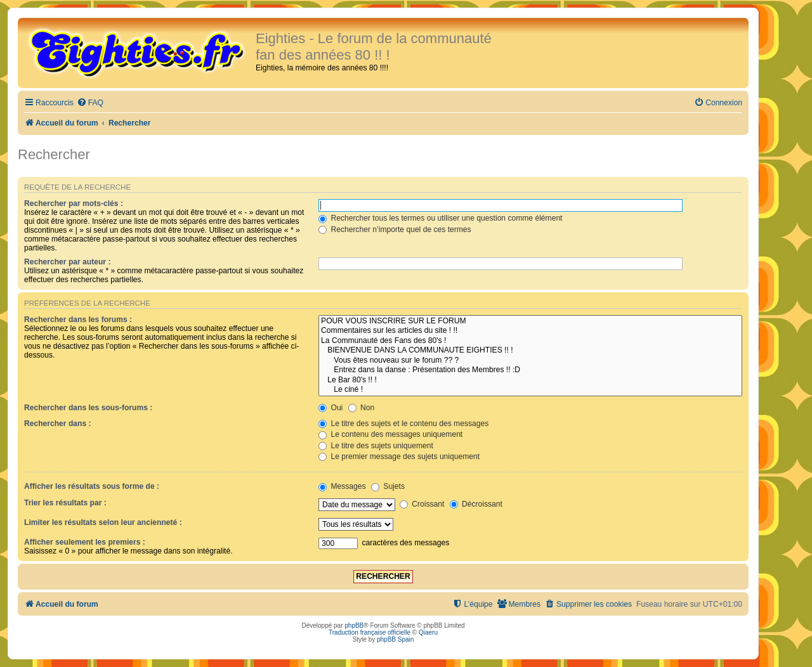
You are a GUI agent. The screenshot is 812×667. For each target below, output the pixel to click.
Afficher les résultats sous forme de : (92, 486)
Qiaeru (428, 632)
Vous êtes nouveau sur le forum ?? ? (530, 361)
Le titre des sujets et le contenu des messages (403, 424)
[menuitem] (90, 103)
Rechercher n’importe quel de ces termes (395, 230)
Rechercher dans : (58, 424)
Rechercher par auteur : (67, 262)
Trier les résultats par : (65, 503)
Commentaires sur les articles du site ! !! (530, 331)
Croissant (422, 504)
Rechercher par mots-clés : (74, 204)
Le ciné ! (530, 390)
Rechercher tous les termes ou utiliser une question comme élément (440, 218)
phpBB (354, 625)
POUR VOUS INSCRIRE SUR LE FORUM (530, 321)
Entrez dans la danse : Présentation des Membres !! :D (530, 370)
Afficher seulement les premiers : (85, 542)
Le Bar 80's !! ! (530, 380)
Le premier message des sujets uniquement (399, 457)
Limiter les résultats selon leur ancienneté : (103, 522)
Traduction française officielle (370, 632)
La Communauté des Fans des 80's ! (530, 341)
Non (362, 408)
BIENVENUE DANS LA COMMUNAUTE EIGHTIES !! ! (530, 351)
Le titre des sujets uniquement (376, 446)
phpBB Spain (395, 639)
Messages (342, 486)
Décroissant (476, 504)
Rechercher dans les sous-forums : (88, 408)
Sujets (388, 486)
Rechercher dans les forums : (78, 320)
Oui (331, 408)
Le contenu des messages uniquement (390, 434)
